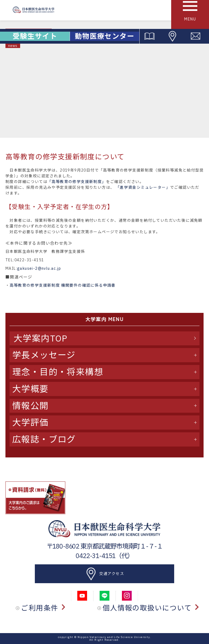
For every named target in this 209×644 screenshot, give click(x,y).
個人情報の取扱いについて (151, 608)
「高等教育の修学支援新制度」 (77, 182)
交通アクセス (104, 574)
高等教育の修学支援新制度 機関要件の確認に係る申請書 (62, 285)
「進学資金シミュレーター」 (143, 187)
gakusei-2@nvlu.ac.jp (39, 268)
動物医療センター (105, 36)
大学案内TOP (41, 338)
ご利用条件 (43, 608)
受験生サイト (35, 36)
